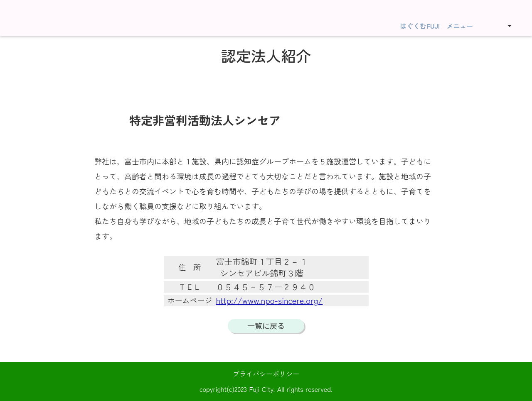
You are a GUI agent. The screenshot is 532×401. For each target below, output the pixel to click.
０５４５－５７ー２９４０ (266, 287)
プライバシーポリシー (266, 374)
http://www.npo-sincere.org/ (270, 301)
